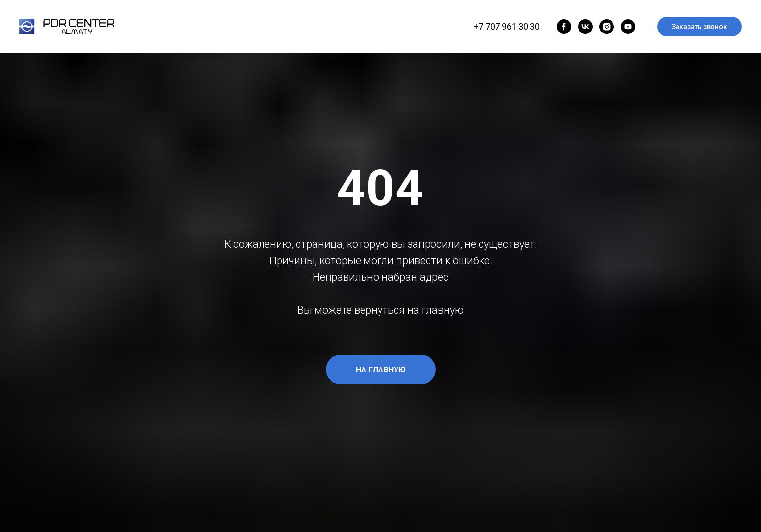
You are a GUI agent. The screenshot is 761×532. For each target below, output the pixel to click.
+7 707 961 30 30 (507, 26)
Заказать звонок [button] (699, 27)
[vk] (585, 27)
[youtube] (628, 27)
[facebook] (564, 27)
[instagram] (607, 27)
